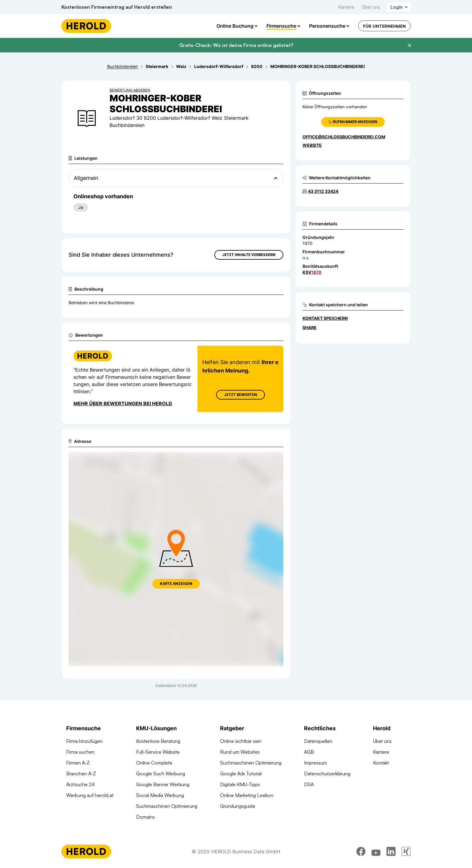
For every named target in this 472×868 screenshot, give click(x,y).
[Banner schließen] (409, 45)
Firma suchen (80, 752)
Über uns (371, 7)
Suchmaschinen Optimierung (167, 806)
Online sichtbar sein (241, 741)
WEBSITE (312, 145)
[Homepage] (86, 26)
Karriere (346, 7)
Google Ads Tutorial (241, 774)
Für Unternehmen (384, 26)
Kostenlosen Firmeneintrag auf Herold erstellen (117, 7)
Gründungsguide (238, 806)
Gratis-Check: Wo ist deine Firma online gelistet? (236, 45)
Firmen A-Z (78, 763)
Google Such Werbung (161, 774)
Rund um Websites (240, 752)
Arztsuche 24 (80, 784)
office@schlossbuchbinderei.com (344, 137)
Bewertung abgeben (130, 90)
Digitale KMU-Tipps (240, 784)
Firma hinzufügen (84, 741)
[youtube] (376, 851)
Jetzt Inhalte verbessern (249, 255)
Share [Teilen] (310, 327)
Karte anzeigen (176, 584)
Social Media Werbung (160, 795)
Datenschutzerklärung (327, 774)
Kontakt (381, 763)
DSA (309, 784)
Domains (145, 817)
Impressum (315, 763)
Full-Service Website (158, 752)
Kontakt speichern (325, 318)
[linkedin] (391, 851)
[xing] (406, 851)
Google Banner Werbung (163, 784)
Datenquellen (318, 741)
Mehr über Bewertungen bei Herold (123, 403)
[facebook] (361, 851)
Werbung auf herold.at (90, 795)
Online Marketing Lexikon (247, 795)
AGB (309, 752)
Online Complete (154, 763)
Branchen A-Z (81, 774)
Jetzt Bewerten (241, 395)
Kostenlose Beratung (158, 741)
